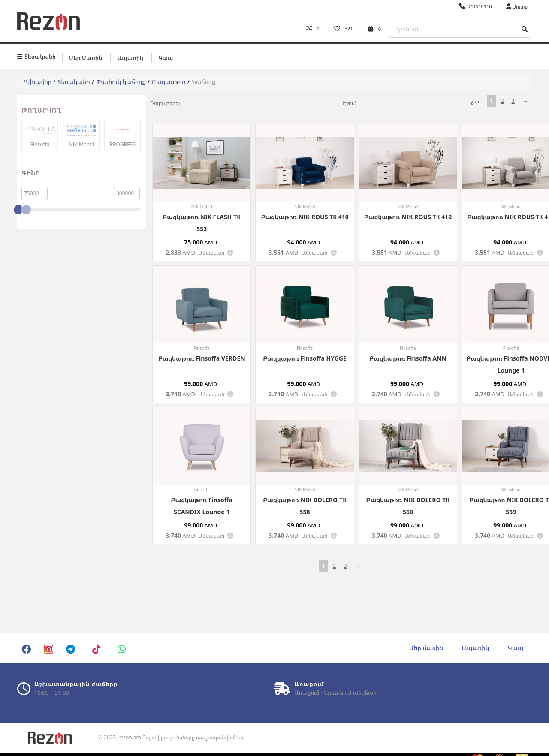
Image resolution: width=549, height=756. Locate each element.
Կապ (166, 54)
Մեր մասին (86, 54)
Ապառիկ (130, 54)
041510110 (475, 6)
